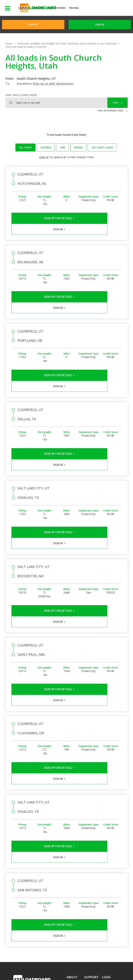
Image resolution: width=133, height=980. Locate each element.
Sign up (44, 157)
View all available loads (111, 110)
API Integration (68, 970)
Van (63, 147)
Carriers (24, 8)
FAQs (87, 875)
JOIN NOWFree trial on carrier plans (106, 8)
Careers (99, 970)
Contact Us (22, 973)
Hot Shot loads (102, 147)
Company (72, 875)
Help (86, 970)
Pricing (74, 8)
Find (115, 103)
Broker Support (93, 885)
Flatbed (46, 147)
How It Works (56, 8)
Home (9, 43)
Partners (71, 880)
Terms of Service (23, 970)
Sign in (100, 24)
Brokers (38, 8)
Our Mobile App (111, 889)
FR (52, 973)
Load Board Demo (109, 896)
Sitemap (39, 973)
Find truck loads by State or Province (26, 47)
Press (70, 885)
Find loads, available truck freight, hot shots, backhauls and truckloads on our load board (67, 43)
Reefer (78, 147)
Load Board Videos (91, 892)
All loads (25, 147)
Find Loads (108, 879)
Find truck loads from (21, 95)
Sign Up (33, 24)
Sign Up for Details (39, 218)
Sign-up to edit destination (53, 84)
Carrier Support (93, 880)
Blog (69, 890)
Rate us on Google (70, 973)
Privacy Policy (46, 970)
